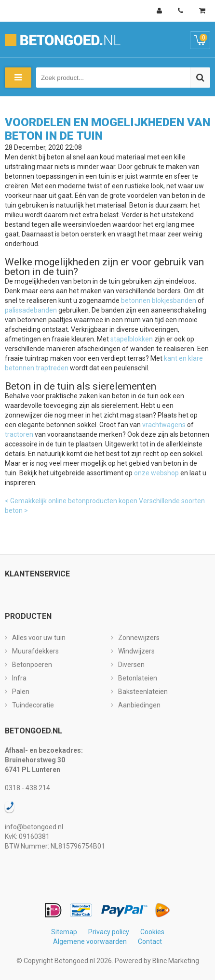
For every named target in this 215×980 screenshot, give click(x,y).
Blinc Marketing (176, 961)
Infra (19, 678)
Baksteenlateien (143, 692)
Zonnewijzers (139, 638)
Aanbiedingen (139, 705)
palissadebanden (31, 310)
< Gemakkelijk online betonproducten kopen (71, 501)
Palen (21, 692)
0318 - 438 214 (27, 788)
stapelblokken (132, 339)
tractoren (19, 434)
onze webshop (156, 473)
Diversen (131, 665)
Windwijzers (136, 651)
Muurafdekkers (35, 651)
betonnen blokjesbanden (159, 301)
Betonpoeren (32, 665)
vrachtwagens (164, 425)
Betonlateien (138, 678)
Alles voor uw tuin (39, 638)
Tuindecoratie (33, 705)
